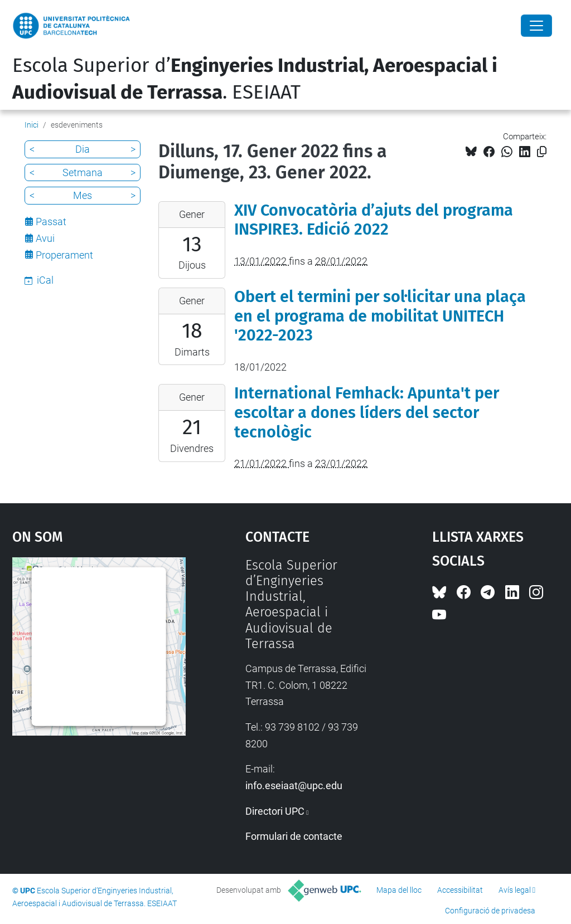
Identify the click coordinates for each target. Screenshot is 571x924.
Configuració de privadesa (490, 911)
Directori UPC (275, 811)
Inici (32, 125)
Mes (83, 195)
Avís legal (515, 890)
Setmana (83, 172)
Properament (64, 255)
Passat (51, 222)
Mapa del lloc (399, 890)
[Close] (536, 26)
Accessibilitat (460, 890)
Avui (45, 238)
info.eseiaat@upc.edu (294, 786)
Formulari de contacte (294, 836)
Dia (83, 149)
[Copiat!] (542, 152)
